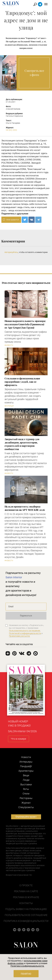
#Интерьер (9, 406)
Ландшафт (26, 766)
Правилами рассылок (20, 636)
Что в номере (18, 739)
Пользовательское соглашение (26, 915)
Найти (35, 4)
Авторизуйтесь (11, 252)
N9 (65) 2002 (11, 130)
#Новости (9, 345)
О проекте (26, 885)
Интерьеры (26, 762)
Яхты (26, 789)
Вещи (26, 775)
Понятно (26, 974)
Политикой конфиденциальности (25, 633)
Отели (26, 794)
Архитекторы (26, 771)
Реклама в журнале (26, 897)
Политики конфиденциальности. (27, 966)
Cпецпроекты (26, 807)
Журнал (26, 803)
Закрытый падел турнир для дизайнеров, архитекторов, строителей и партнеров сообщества (22, 444)
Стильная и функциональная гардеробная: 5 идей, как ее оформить (22, 382)
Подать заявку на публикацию (26, 909)
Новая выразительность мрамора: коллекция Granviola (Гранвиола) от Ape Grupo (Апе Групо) (25, 324)
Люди (26, 780)
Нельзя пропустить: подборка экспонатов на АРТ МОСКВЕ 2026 (25, 508)
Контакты (26, 903)
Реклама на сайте (26, 891)
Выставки (26, 784)
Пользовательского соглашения (25, 631)
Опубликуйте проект (26, 817)
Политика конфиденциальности (26, 921)
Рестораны (26, 798)
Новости (26, 757)
